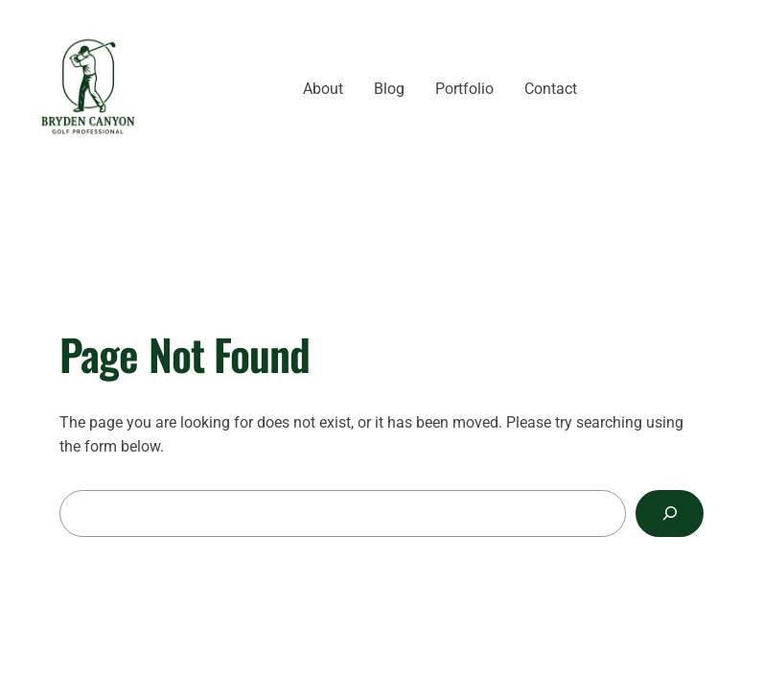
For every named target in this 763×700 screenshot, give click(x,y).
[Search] (670, 513)
